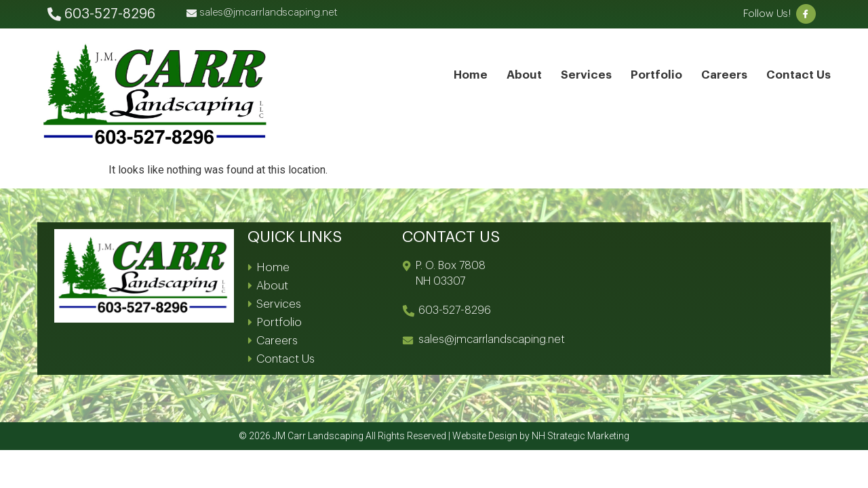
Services (586, 75)
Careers (724, 75)
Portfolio (656, 75)
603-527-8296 (455, 310)
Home (471, 75)
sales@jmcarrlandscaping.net (492, 340)
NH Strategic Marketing (580, 436)
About (524, 75)
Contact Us (798, 75)
